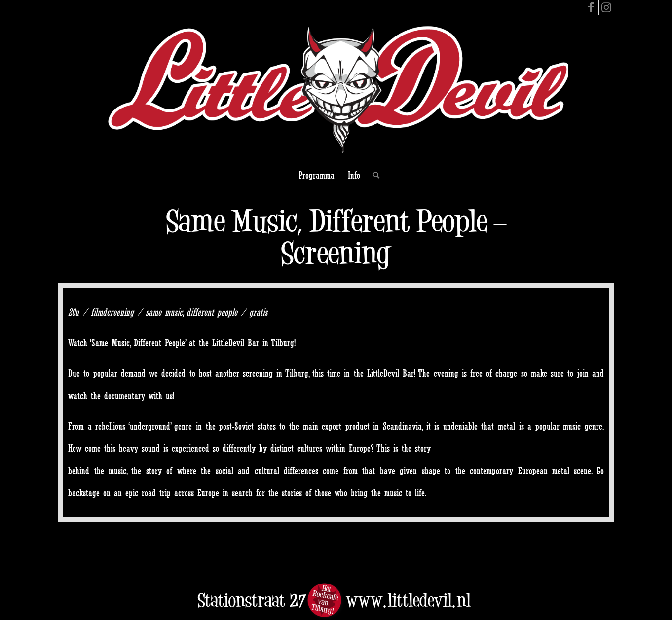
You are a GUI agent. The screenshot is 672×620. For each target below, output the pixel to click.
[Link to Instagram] (606, 7)
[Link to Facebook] (591, 7)
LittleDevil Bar (236, 343)
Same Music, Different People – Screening (336, 237)
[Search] (373, 175)
